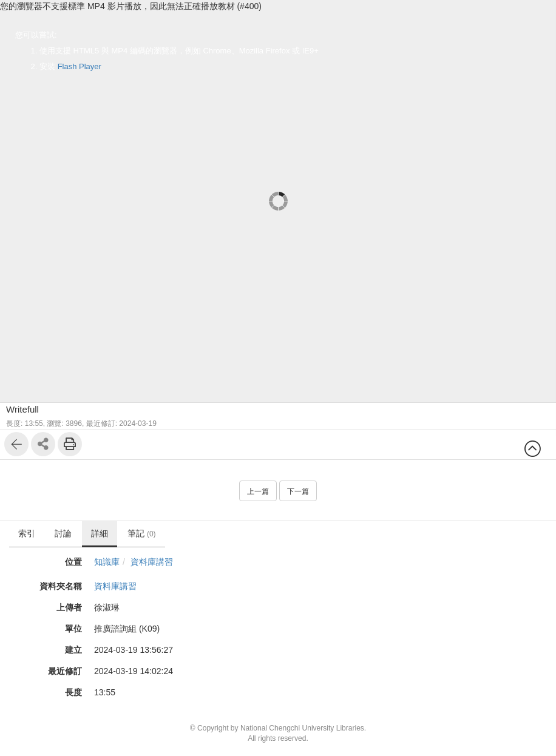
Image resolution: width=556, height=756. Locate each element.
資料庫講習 (152, 562)
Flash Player (80, 66)
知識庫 (107, 562)
